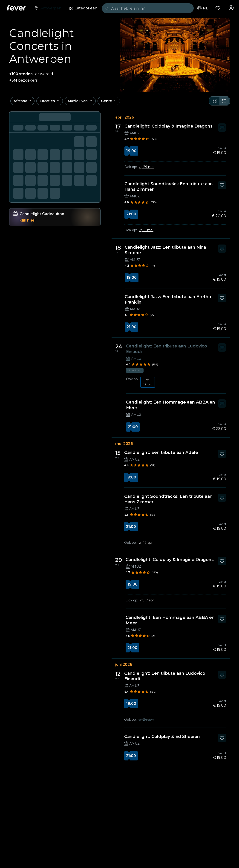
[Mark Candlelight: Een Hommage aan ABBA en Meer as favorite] (222, 406)
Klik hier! (27, 223)
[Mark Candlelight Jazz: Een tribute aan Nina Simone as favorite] (222, 251)
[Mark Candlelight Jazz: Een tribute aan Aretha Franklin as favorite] (222, 300)
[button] (24, 102)
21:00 (131, 217)
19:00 (131, 153)
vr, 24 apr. (146, 722)
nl (201, 8)
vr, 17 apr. (146, 545)
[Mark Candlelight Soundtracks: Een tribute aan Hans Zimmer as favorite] (222, 188)
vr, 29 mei (147, 169)
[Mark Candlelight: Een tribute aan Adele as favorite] (222, 456)
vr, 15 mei (146, 233)
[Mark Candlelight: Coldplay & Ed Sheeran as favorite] (222, 740)
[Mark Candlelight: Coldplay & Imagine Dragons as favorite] (222, 130)
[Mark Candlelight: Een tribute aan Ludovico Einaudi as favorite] (222, 350)
